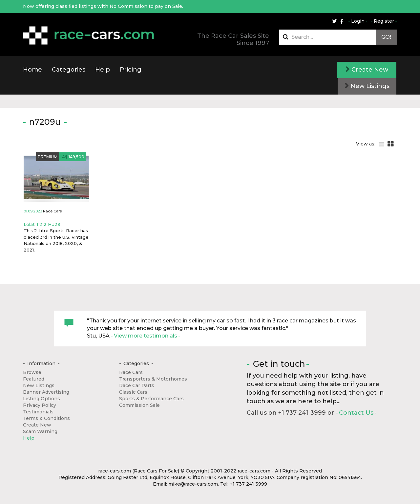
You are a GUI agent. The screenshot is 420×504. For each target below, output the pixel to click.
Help (103, 70)
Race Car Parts (137, 385)
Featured (34, 379)
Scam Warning (40, 431)
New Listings (367, 86)
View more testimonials (146, 336)
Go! (386, 37)
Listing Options (42, 399)
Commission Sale (139, 405)
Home (32, 70)
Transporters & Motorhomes (153, 379)
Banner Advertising (46, 392)
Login (358, 21)
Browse (32, 372)
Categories (69, 70)
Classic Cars (133, 392)
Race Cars (131, 372)
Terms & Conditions (46, 418)
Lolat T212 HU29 (42, 224)
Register (384, 21)
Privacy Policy (40, 405)
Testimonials (38, 412)
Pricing (131, 70)
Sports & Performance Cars (151, 399)
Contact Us (356, 413)
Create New (367, 70)
